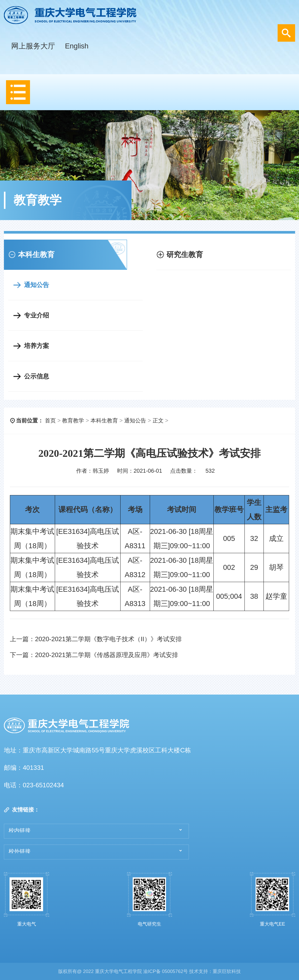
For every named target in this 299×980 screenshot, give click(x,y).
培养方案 (37, 346)
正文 (158, 421)
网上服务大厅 (33, 46)
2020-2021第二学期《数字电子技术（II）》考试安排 (108, 639)
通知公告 (37, 285)
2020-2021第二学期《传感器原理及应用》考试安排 (107, 655)
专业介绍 (37, 315)
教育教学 (73, 421)
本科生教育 (104, 421)
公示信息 (37, 376)
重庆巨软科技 (227, 971)
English (77, 46)
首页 (50, 421)
